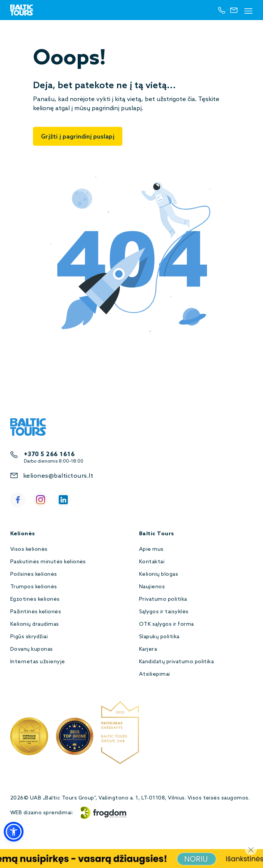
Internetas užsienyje (38, 662)
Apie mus (151, 549)
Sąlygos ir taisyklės (164, 612)
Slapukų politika (159, 637)
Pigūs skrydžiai (29, 637)
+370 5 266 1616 (49, 454)
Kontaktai (152, 562)
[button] (14, 832)
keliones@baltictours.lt (58, 476)
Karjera (148, 649)
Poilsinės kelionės (34, 574)
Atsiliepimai (155, 674)
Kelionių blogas (159, 574)
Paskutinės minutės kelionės (48, 562)
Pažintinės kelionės (36, 612)
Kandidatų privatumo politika (176, 662)
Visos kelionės (29, 549)
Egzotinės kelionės (35, 599)
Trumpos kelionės (34, 587)
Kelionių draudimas (35, 624)
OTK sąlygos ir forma (167, 624)
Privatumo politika (163, 599)
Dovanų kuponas (32, 649)
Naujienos (152, 587)
